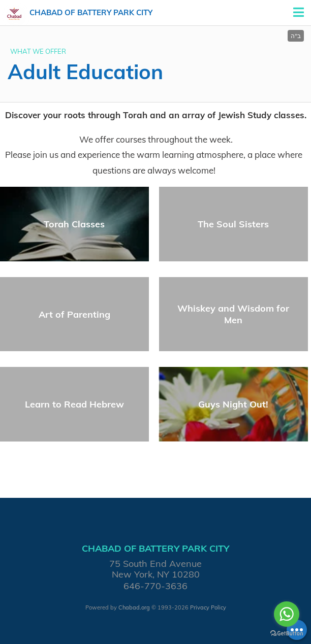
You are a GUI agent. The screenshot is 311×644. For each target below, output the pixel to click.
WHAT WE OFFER (38, 51)
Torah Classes (74, 224)
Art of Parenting (74, 314)
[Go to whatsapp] (287, 614)
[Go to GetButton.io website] (287, 634)
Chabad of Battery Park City (91, 12)
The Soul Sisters (233, 224)
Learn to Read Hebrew (74, 404)
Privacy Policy (208, 607)
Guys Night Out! (233, 404)
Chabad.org (134, 607)
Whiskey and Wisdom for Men (233, 314)
